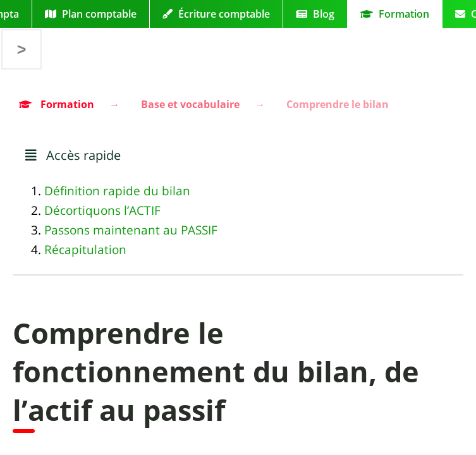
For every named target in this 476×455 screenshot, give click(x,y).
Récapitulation (85, 250)
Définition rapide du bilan (117, 191)
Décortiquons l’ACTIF (102, 210)
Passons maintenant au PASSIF (131, 230)
